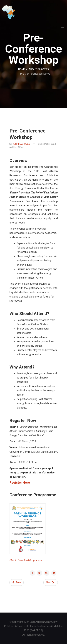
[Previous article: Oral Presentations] (17, 582)
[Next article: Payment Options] (51, 582)
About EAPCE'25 (21, 144)
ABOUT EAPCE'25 (39, 69)
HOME (22, 69)
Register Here (20, 482)
